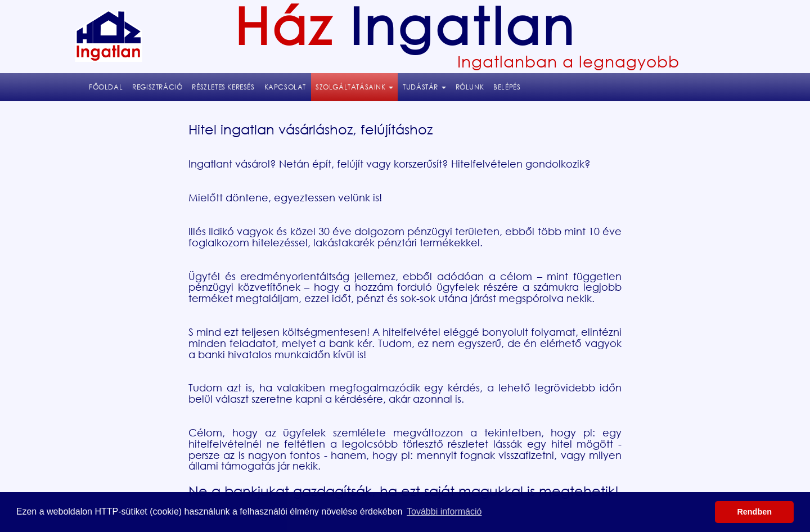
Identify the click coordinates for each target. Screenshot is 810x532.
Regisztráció (157, 87)
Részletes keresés (223, 87)
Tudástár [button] (424, 87)
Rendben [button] (754, 512)
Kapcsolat (285, 87)
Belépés (507, 87)
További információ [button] (444, 511)
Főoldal (106, 87)
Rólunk (470, 87)
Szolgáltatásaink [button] (357, 86)
